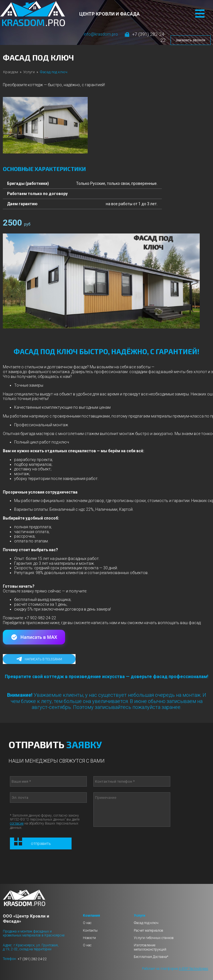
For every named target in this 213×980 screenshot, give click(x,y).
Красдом (11, 72)
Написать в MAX (34, 637)
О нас (87, 923)
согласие (17, 823)
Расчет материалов (149, 931)
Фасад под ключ (146, 923)
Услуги (29, 72)
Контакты (90, 931)
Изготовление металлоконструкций (150, 947)
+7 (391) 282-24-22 (32, 959)
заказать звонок (191, 40)
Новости (89, 938)
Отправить (41, 843)
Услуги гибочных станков (154, 938)
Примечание (132, 810)
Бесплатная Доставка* (151, 957)
